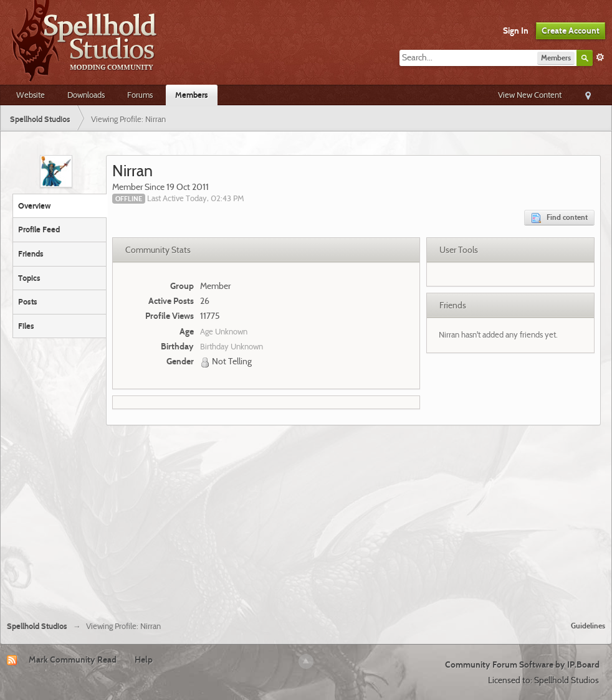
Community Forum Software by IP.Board (522, 665)
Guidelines (588, 626)
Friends (31, 253)
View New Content (530, 95)
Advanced (600, 57)
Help (144, 660)
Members (192, 95)
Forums (140, 95)
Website (31, 95)
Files (26, 326)
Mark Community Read (73, 660)
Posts (28, 301)
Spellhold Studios (37, 626)
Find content (559, 218)
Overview (34, 206)
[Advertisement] (306, 518)
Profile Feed (39, 229)
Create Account (571, 31)
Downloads (86, 95)
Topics (29, 278)
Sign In (516, 31)
